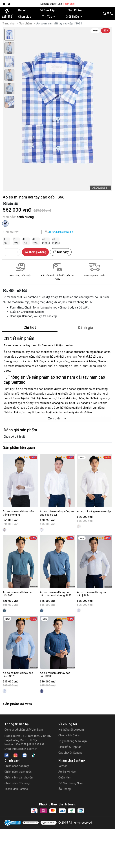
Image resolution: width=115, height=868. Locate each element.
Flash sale (69, 4)
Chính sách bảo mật (17, 766)
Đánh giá (85, 327)
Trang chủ (9, 23)
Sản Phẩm (76, 10)
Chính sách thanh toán (18, 772)
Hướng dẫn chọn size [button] (61, 232)
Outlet (23, 10)
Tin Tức (48, 17)
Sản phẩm (25, 23)
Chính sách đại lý (69, 735)
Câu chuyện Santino (70, 753)
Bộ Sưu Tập (48, 10)
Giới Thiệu (74, 17)
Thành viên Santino (16, 789)
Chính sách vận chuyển (19, 777)
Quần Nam (65, 777)
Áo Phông (65, 789)
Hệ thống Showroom (71, 730)
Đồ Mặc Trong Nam (70, 783)
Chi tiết (30, 327)
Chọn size (25, 17)
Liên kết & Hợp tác (70, 747)
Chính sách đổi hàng (17, 783)
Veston (63, 766)
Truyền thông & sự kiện (73, 741)
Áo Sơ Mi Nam (67, 772)
